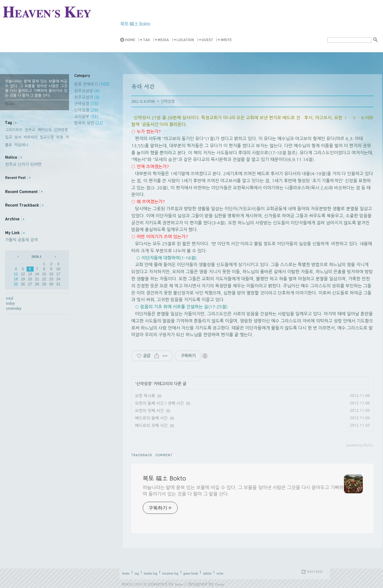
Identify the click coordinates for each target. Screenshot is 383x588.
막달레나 (21, 145)
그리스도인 (14, 130)
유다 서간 (143, 86)
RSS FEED (315, 572)
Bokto (179, 584)
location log (170, 573)
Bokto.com (132, 584)
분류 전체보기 (92, 84)
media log (150, 573)
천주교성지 (87, 97)
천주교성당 (87, 91)
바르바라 (30, 137)
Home (129, 40)
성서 (18, 137)
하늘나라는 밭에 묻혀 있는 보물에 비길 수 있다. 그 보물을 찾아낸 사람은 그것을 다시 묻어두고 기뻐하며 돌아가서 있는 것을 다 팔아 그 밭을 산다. (243, 491)
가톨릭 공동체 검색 (21, 240)
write (220, 573)
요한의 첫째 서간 (149, 411)
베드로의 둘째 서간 (151, 418)
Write (225, 40)
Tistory (220, 584)
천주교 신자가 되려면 (23, 164)
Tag (145, 40)
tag (137, 573)
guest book (191, 573)
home (126, 573)
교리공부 (86, 117)
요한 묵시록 (145, 396)
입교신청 (47, 137)
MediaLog (162, 40)
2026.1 (36, 256)
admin (207, 573)
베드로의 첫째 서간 (151, 426)
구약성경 (86, 104)
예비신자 (45, 130)
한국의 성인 (89, 123)
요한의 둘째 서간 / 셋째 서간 (159, 403)
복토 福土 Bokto (135, 24)
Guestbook (206, 40)
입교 (9, 137)
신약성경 (61, 130)
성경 (60, 137)
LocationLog (184, 40)
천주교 (30, 130)
